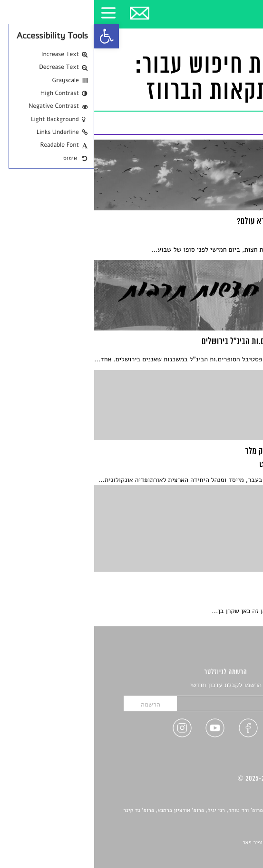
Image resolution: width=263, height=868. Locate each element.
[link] (12, 36)
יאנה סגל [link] (223, 832)
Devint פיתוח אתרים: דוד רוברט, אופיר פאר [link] (199, 843)
